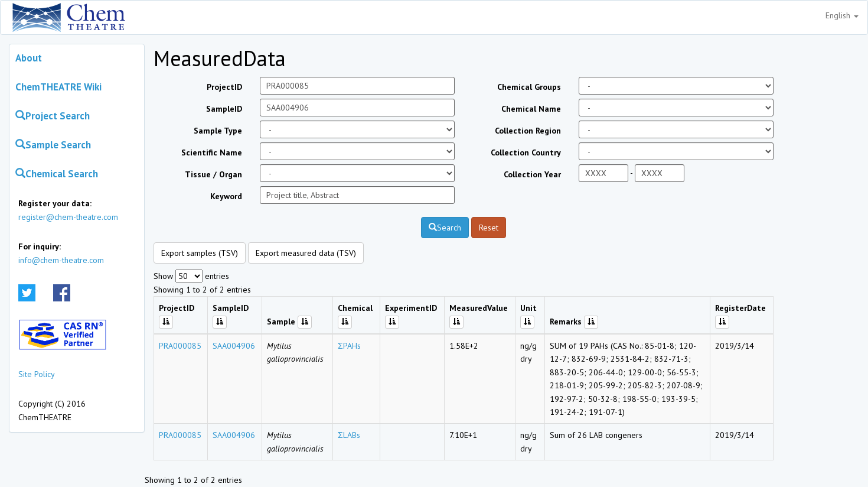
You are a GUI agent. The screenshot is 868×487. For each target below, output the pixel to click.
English (842, 15)
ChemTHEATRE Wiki (58, 87)
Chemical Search (57, 174)
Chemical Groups (529, 87)
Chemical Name (531, 109)
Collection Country (526, 152)
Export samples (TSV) (200, 253)
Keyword (226, 196)
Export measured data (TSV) (306, 253)
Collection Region (528, 131)
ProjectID (224, 87)
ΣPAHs (349, 346)
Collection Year (532, 174)
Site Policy (37, 374)
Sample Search (53, 145)
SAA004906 (234, 346)
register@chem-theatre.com (68, 217)
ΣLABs (349, 435)
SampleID (224, 109)
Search (445, 228)
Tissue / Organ (213, 174)
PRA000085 (180, 346)
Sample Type (218, 131)
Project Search (53, 116)
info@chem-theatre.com (61, 260)
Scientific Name (212, 152)
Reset (489, 228)
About (29, 58)
